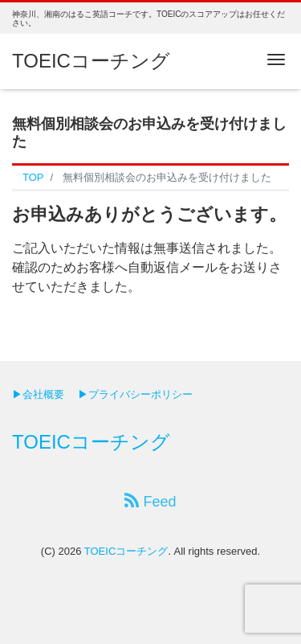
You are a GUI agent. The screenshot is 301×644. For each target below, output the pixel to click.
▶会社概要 (38, 394)
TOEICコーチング (91, 61)
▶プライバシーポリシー (135, 394)
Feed (150, 501)
